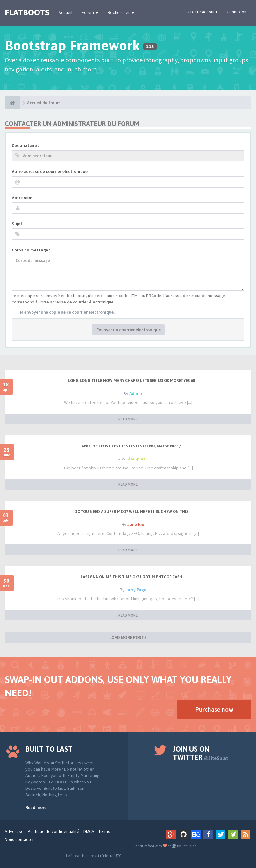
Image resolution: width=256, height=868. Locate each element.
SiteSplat (136, 459)
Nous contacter (19, 839)
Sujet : (18, 224)
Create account (203, 12)
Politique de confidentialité (53, 831)
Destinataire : (25, 145)
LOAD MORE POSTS (128, 637)
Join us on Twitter (200, 753)
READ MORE (128, 419)
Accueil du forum (44, 103)
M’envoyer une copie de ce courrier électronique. (68, 312)
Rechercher (121, 12)
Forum (90, 12)
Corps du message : (31, 250)
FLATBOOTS (27, 12)
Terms (104, 831)
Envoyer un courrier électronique (128, 330)
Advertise (14, 831)
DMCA (89, 831)
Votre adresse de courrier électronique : (51, 171)
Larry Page (136, 590)
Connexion (237, 12)
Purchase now (214, 709)
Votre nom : (23, 198)
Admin (136, 393)
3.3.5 (150, 47)
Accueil (65, 12)
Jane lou (136, 524)
